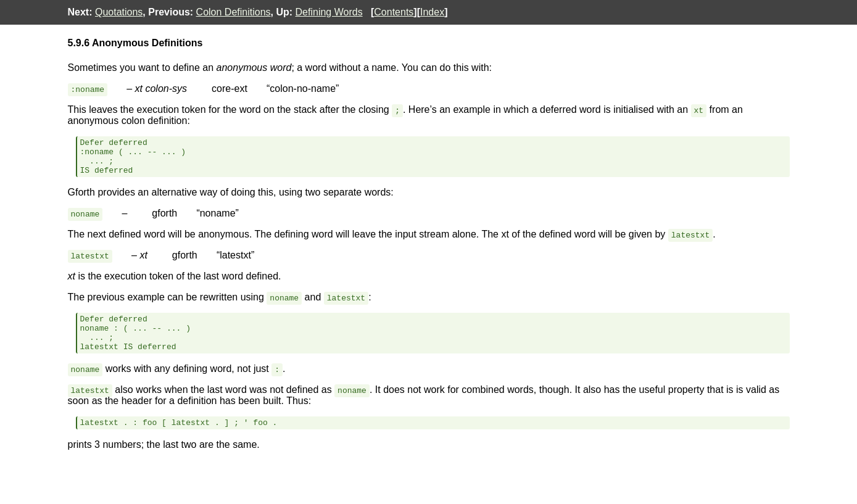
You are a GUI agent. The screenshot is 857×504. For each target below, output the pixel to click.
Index (432, 12)
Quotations (119, 12)
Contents (394, 12)
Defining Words (329, 12)
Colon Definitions (234, 12)
